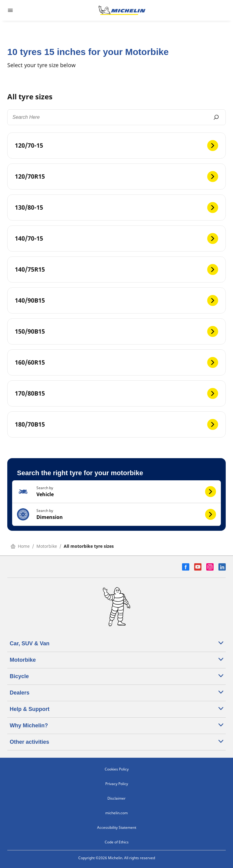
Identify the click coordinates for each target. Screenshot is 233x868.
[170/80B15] (116, 393)
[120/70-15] (116, 146)
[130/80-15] (116, 208)
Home (20, 546)
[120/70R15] (116, 177)
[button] (116, 492)
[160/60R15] (116, 362)
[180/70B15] (116, 424)
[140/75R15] (116, 269)
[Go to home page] (122, 10)
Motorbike (47, 546)
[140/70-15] (116, 238)
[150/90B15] (116, 331)
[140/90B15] (116, 300)
